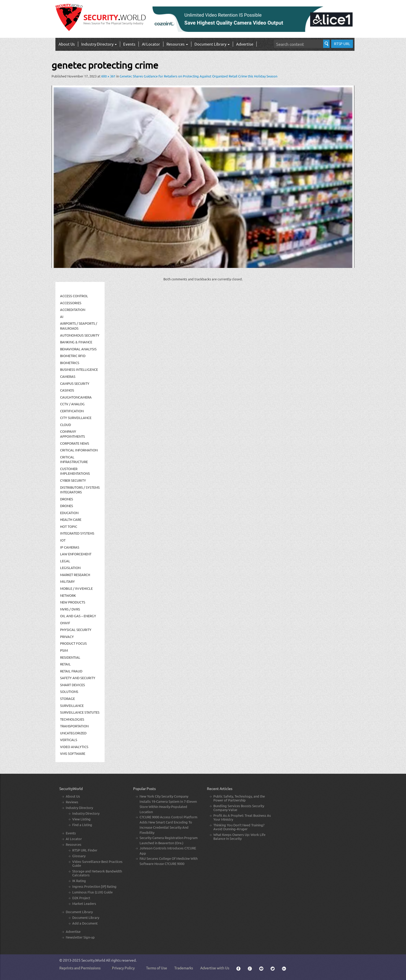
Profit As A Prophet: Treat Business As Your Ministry (242, 817)
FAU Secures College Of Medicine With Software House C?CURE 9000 (169, 861)
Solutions (69, 691)
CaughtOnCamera (76, 397)
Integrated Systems (77, 533)
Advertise (245, 44)
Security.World (93, 960)
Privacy (67, 637)
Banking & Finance (76, 342)
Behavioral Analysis (78, 349)
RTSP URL (342, 44)
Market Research (75, 575)
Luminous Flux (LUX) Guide (92, 892)
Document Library (212, 44)
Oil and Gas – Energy (78, 616)
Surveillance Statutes (80, 712)
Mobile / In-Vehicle (76, 588)
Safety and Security (78, 678)
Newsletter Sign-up (80, 937)
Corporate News (75, 443)
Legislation (70, 568)
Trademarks (184, 968)
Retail (65, 664)
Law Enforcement (76, 554)
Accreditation (73, 310)
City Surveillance (76, 418)
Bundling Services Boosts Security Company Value (239, 808)
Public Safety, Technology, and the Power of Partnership (239, 798)
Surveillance (72, 705)
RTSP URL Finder (85, 850)
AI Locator (151, 44)
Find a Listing (82, 825)
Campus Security (75, 383)
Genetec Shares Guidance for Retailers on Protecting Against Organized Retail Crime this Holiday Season (198, 76)
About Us (67, 44)
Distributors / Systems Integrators (80, 490)
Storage (67, 698)
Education (69, 513)
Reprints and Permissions (80, 968)
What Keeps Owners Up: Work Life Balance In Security (239, 836)
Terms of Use (157, 968)
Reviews (72, 802)
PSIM (64, 650)
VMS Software (73, 753)
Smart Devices (72, 685)
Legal (65, 561)
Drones (67, 499)
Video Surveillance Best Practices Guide (97, 863)
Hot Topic (69, 526)
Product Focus (73, 643)
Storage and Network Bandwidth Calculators (97, 873)
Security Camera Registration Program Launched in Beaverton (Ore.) (169, 840)
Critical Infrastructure (74, 459)
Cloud (66, 425)
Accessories (71, 303)
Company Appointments (72, 434)
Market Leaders (84, 903)
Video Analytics (74, 747)
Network (68, 595)
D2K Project (81, 898)
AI (62, 317)
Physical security (76, 630)
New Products (73, 602)
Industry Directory (99, 44)
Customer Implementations (75, 471)
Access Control (74, 296)
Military (67, 581)
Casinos (67, 390)
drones (67, 506)
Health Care (71, 519)
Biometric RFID (73, 356)
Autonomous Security (80, 335)
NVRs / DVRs (70, 609)
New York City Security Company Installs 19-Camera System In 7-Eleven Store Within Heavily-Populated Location (168, 804)
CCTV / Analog (72, 404)
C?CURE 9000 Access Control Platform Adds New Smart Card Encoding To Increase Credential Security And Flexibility (168, 825)
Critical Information (79, 450)
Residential (70, 657)
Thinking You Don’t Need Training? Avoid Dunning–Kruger (239, 827)
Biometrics (70, 363)
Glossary (79, 856)
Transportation (74, 726)
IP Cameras (70, 547)
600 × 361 (108, 76)
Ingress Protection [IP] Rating (94, 886)
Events (129, 44)
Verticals (69, 740)
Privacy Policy (123, 968)
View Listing (81, 819)
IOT (63, 540)
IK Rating (79, 881)
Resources (177, 44)
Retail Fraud (71, 671)
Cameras (68, 376)
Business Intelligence (79, 369)
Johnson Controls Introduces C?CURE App (168, 851)
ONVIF (65, 623)
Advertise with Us (215, 968)
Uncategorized (73, 733)
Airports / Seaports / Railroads (79, 326)
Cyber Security (73, 480)
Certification (72, 411)
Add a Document (85, 923)
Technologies (72, 719)
